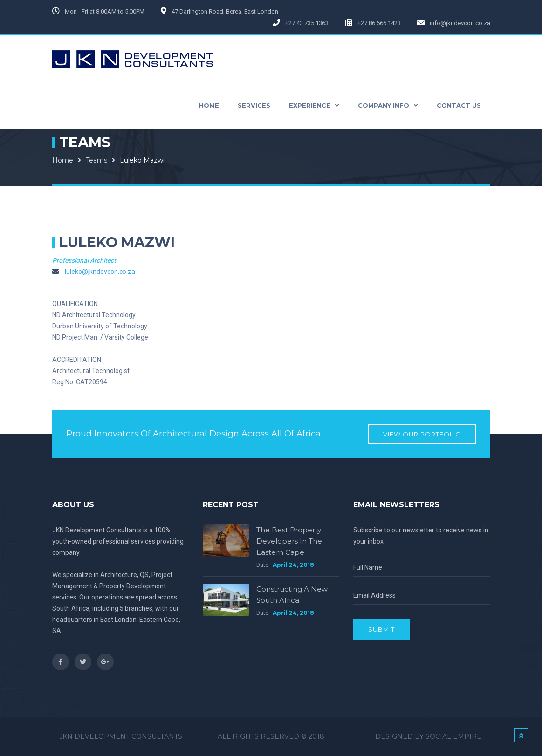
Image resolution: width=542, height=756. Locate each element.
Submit (381, 629)
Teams (96, 160)
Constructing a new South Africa (292, 595)
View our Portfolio (422, 434)
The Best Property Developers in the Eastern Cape (289, 541)
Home (63, 160)
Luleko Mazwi (142, 160)
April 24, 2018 (293, 565)
